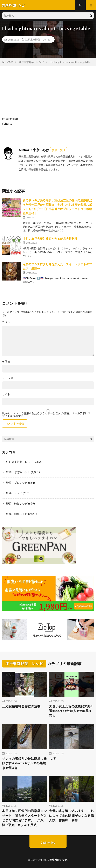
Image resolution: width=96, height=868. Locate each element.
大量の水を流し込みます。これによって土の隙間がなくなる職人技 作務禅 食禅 (71, 815)
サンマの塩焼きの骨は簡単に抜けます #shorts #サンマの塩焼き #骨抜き (24, 763)
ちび (52, 758)
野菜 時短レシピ (17, 504)
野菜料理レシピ (59, 860)
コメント (7, 322)
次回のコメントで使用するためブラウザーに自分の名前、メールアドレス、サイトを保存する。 (48, 415)
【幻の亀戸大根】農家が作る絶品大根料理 (50, 239)
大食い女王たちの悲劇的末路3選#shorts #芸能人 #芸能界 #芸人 (71, 711)
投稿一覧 (57, 150)
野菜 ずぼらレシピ (18, 472)
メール (8, 378)
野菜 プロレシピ (17, 483)
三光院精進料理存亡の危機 (21, 706)
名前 (6, 362)
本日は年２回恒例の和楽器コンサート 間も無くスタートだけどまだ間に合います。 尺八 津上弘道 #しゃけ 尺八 (24, 818)
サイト (6, 394)
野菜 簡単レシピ (17, 514)
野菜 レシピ (14, 493)
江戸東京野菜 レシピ (38, 39)
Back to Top (48, 843)
